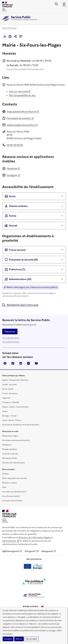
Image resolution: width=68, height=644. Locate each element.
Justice (5, 411)
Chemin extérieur (16, 206)
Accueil (11, 226)
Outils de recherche (10, 454)
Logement (6, 398)
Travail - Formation (10, 393)
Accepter (8, 639)
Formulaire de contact (20, 118)
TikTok (13, 363)
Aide (4, 487)
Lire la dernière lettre (11, 338)
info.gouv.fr (32, 551)
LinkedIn (21, 363)
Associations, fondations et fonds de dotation (21, 425)
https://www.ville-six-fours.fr (23, 112)
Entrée (10, 216)
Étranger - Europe (9, 416)
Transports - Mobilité (11, 402)
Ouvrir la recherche (56, 4)
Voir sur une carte (20, 91)
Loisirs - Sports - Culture (12, 420)
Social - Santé (8, 389)
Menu (64, 6)
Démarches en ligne (10, 436)
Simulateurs (7, 445)
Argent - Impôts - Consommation (15, 407)
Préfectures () (15, 269)
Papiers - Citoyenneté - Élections (15, 380)
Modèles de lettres (10, 449)
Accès (10, 196)
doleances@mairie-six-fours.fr (22, 125)
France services (15, 250)
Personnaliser (32, 639)
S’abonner (10, 331)
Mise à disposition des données (15, 478)
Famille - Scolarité (9, 385)
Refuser (19, 639)
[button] (21, 36)
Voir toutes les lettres (11, 342)
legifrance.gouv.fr (12, 551)
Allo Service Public (10, 458)
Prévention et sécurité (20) (21, 260)
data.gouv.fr (49, 551)
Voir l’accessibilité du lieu (22, 95)
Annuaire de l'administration (14, 463)
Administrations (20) (18, 279)
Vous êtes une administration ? (14, 492)
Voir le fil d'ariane (9, 28)
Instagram (13, 175)
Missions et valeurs (10, 483)
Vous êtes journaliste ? (11, 496)
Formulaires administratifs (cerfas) (16, 440)
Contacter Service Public (12, 501)
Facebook (13, 168)
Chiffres (5, 474)
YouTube (36, 363)
